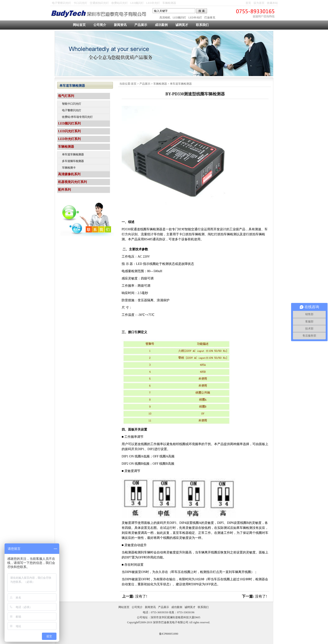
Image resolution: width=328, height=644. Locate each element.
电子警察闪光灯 (61, 3)
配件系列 (64, 190)
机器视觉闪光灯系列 (72, 182)
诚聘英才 (182, 25)
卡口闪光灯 (80, 3)
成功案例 (161, 25)
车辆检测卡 (69, 168)
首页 (248, 3)
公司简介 (100, 25)
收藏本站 (272, 3)
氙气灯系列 (66, 96)
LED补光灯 (153, 3)
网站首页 (79, 25)
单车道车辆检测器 (181, 84)
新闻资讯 (120, 25)
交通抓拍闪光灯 (99, 3)
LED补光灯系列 (69, 139)
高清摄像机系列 (69, 174)
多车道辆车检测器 (73, 161)
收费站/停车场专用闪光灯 (77, 117)
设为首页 (259, 3)
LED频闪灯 (137, 3)
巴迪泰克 (210, 18)
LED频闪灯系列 (69, 123)
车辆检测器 (169, 3)
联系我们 (202, 25)
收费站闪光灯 (120, 3)
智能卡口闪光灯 (72, 104)
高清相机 (165, 18)
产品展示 (141, 25)
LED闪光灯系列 (69, 131)
